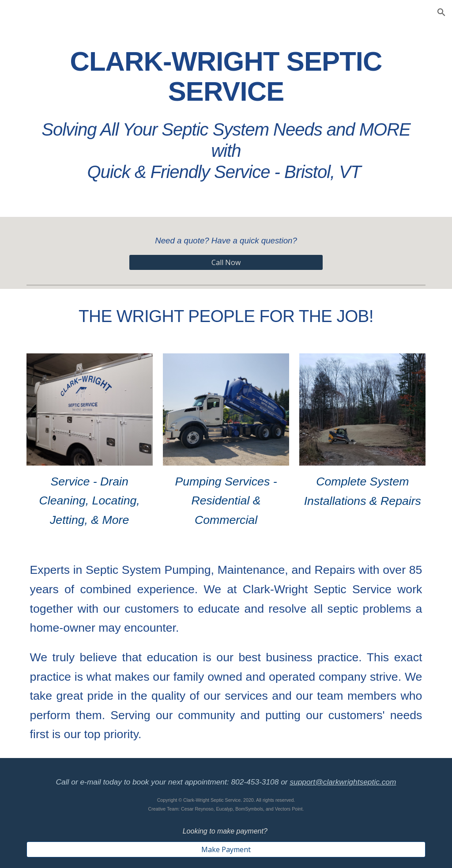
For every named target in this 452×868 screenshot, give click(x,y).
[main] (226, 112)
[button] (441, 12)
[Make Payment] (226, 849)
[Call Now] (226, 262)
